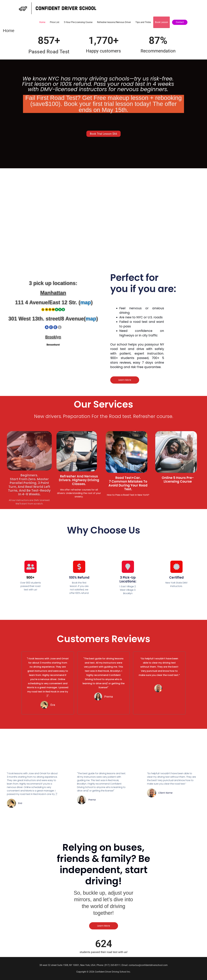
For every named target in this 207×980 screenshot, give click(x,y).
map (86, 302)
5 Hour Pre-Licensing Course (78, 22)
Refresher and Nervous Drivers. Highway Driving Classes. (79, 480)
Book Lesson (162, 22)
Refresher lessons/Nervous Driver (114, 22)
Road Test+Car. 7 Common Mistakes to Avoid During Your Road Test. (128, 483)
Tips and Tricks (143, 22)
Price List (55, 22)
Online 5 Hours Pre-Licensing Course (178, 480)
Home (42, 22)
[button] (180, 22)
